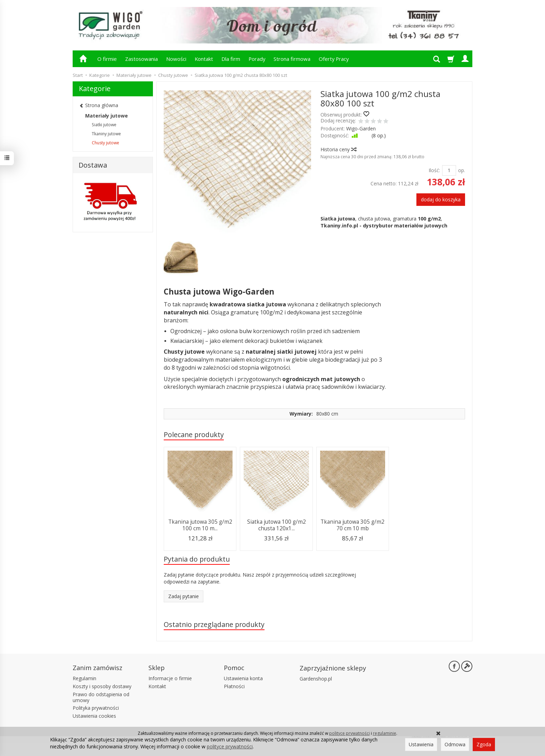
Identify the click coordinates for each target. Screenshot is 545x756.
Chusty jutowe (105, 143)
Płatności (234, 686)
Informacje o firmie (170, 678)
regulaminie (385, 733)
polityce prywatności (349, 733)
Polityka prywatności (96, 708)
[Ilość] (449, 170)
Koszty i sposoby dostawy (102, 686)
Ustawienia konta (243, 678)
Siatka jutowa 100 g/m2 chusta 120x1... (276, 525)
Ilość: (434, 170)
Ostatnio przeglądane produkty (214, 624)
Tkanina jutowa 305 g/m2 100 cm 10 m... (200, 525)
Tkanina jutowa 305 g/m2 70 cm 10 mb (352, 525)
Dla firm (231, 59)
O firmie (107, 59)
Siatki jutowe (104, 125)
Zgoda (484, 744)
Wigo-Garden (361, 128)
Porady (257, 59)
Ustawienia (421, 744)
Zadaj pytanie (184, 596)
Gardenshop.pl (316, 679)
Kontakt (204, 59)
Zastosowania (141, 59)
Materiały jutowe (107, 116)
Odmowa (455, 744)
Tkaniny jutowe (106, 134)
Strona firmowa (292, 59)
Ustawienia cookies (94, 716)
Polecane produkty (194, 435)
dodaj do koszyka (441, 199)
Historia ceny (338, 149)
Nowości (176, 59)
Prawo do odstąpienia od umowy (101, 697)
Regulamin (84, 678)
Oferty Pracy (334, 59)
